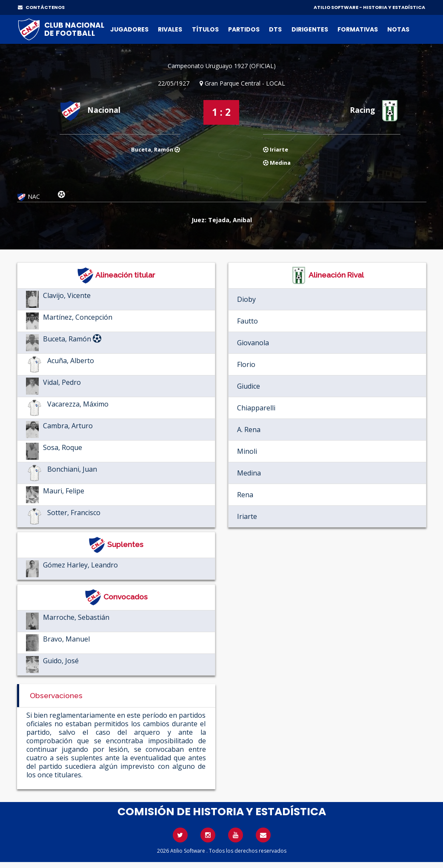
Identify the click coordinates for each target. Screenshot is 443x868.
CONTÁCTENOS (41, 7)
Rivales (170, 29)
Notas (398, 29)
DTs (275, 29)
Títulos (205, 29)
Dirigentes (310, 29)
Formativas (358, 29)
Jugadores (129, 29)
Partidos (244, 29)
